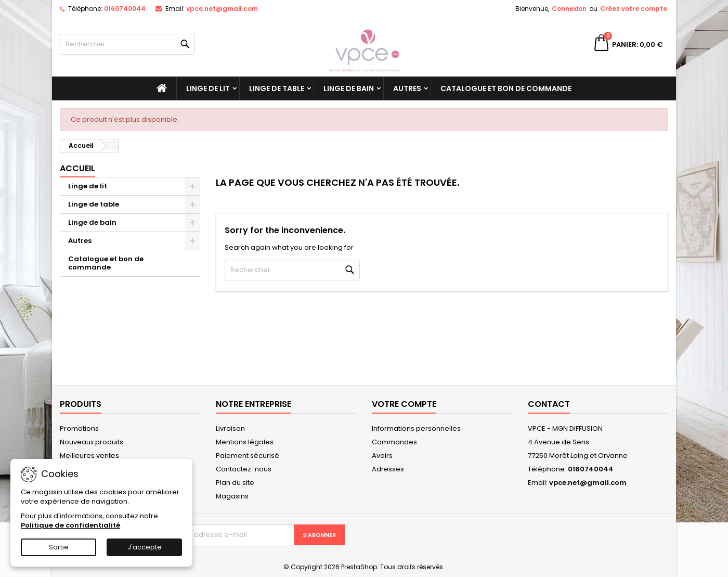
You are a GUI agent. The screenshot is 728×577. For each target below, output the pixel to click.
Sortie (59, 547)
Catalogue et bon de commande (506, 88)
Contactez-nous (244, 469)
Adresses (388, 469)
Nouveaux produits (92, 442)
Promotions (79, 428)
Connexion (569, 9)
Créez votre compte (634, 9)
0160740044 (125, 9)
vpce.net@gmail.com (222, 9)
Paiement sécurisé (248, 456)
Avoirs (382, 456)
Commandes (394, 442)
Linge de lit (208, 88)
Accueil (77, 168)
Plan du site (235, 483)
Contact (549, 404)
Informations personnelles (416, 428)
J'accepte (145, 547)
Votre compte (404, 404)
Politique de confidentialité (70, 525)
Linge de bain (349, 88)
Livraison (230, 428)
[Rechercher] (127, 44)
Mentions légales (245, 442)
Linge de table (277, 88)
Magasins (232, 496)
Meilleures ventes (89, 456)
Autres (407, 88)
